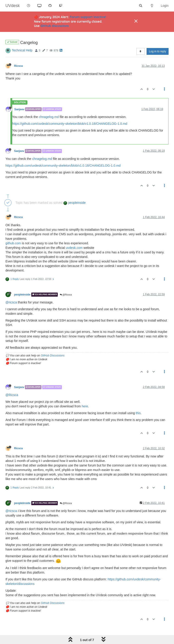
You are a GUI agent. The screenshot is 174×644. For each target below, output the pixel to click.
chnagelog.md (49, 117)
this (138, 413)
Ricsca (18, 66)
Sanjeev (19, 109)
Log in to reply (158, 51)
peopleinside (75, 203)
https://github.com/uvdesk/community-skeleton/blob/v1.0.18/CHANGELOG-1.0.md (70, 124)
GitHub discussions (55, 26)
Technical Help (22, 50)
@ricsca (11, 302)
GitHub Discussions (53, 356)
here (85, 406)
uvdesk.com (74, 248)
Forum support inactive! (88, 17)
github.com (13, 243)
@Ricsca (66, 295)
